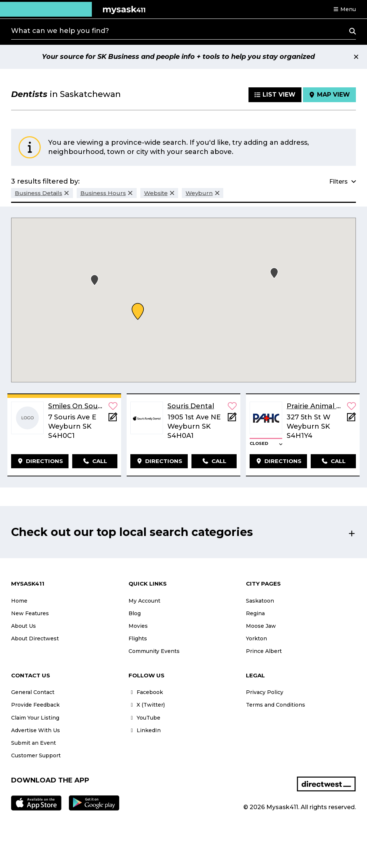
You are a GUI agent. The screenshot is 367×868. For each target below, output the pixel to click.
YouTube (144, 718)
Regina (255, 613)
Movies (138, 626)
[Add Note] (113, 419)
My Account (144, 601)
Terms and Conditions (276, 705)
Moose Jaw (261, 626)
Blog (135, 613)
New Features (30, 613)
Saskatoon (260, 601)
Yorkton (256, 639)
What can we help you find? (60, 31)
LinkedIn (145, 730)
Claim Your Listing (35, 718)
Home (19, 601)
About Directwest (35, 639)
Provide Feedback (35, 705)
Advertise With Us (36, 730)
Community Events (154, 651)
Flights (138, 639)
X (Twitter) (147, 705)
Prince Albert (264, 651)
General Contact (33, 692)
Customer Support (36, 755)
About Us (24, 626)
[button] (344, 9)
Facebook (146, 692)
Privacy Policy (265, 692)
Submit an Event (34, 743)
